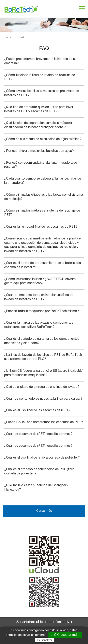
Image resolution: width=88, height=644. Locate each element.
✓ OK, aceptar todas (65, 635)
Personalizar (45, 640)
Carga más (44, 511)
